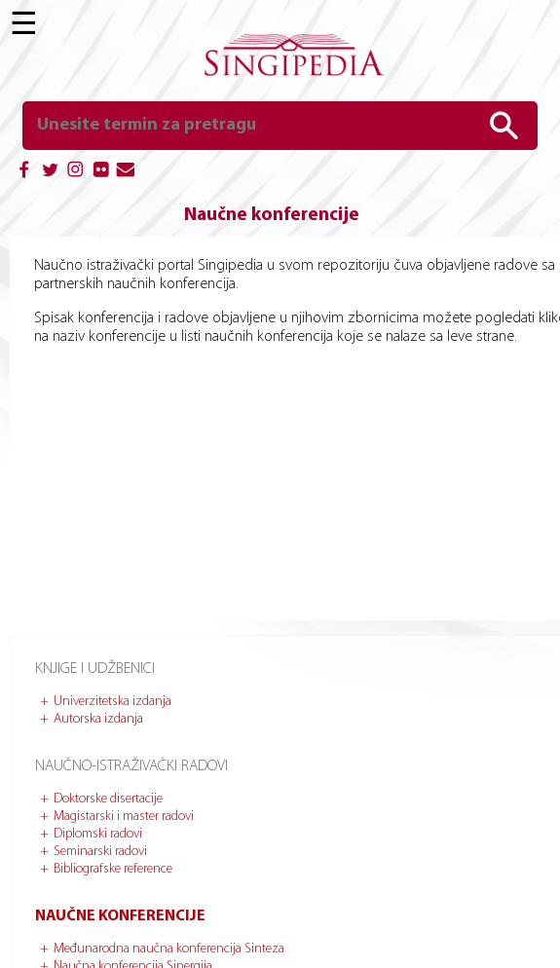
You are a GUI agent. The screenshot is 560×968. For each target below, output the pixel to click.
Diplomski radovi (98, 834)
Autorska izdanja (98, 719)
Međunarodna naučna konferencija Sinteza (169, 949)
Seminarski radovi (100, 852)
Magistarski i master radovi (124, 817)
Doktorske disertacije (108, 799)
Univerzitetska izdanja (112, 702)
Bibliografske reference (113, 869)
